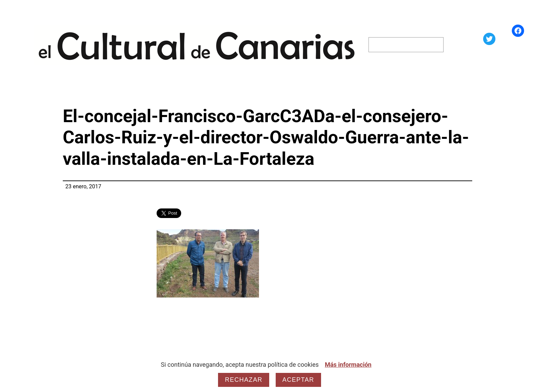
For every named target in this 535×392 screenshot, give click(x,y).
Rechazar (244, 380)
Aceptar (298, 380)
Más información (348, 365)
